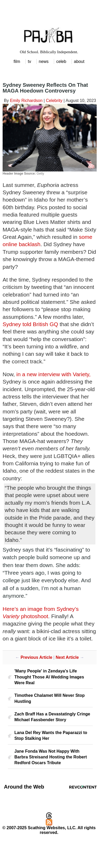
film (17, 61)
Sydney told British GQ (30, 324)
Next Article (67, 657)
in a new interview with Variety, (54, 374)
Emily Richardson (26, 101)
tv (29, 61)
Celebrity (54, 101)
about (79, 61)
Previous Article (36, 657)
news (44, 61)
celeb (61, 61)
